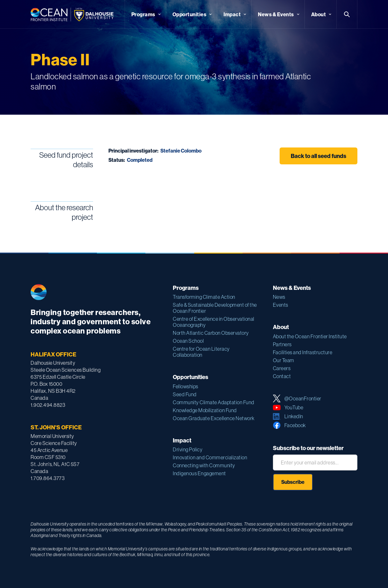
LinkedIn (294, 416)
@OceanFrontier (303, 398)
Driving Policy (188, 449)
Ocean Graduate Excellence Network (214, 418)
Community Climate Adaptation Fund (214, 402)
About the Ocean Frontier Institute (310, 336)
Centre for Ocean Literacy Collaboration (201, 352)
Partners (282, 344)
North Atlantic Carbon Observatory (211, 333)
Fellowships (186, 386)
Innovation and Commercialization (210, 457)
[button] (145, 14)
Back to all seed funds (318, 156)
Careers (282, 368)
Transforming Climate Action (204, 297)
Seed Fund (185, 394)
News (279, 297)
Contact (282, 376)
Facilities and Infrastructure (303, 352)
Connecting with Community (204, 465)
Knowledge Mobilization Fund (205, 410)
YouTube (294, 407)
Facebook (295, 425)
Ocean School (188, 341)
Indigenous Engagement (199, 473)
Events (281, 305)
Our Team (284, 360)
